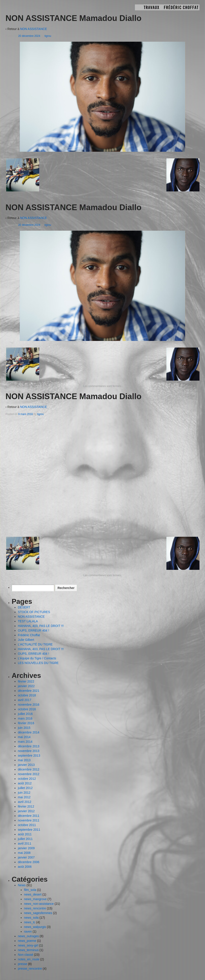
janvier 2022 (26, 686)
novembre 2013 (29, 751)
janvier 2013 (26, 765)
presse (22, 964)
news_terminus (28, 950)
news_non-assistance (39, 904)
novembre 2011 (29, 820)
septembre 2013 (29, 756)
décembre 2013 (29, 746)
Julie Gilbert (26, 640)
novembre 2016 (29, 705)
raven (28, 931)
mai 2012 (24, 797)
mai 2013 (24, 760)
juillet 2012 (25, 788)
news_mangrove (35, 899)
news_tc (30, 922)
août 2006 (25, 867)
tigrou (48, 36)
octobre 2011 (27, 825)
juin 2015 (24, 728)
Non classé (25, 955)
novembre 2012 (29, 774)
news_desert (33, 894)
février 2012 (26, 806)
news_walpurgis (35, 927)
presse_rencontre (30, 969)
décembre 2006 (29, 862)
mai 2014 (24, 737)
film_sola (30, 890)
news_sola (31, 918)
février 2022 (26, 681)
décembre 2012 (29, 769)
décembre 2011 (29, 816)
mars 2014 (25, 742)
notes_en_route (29, 959)
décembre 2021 (29, 691)
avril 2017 (25, 700)
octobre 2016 (27, 709)
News (22, 885)
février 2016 (26, 723)
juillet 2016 (25, 714)
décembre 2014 (29, 732)
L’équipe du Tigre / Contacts (37, 658)
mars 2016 (25, 718)
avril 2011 (25, 843)
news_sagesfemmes (38, 913)
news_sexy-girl (28, 945)
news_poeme (27, 941)
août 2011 (25, 834)
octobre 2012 (27, 779)
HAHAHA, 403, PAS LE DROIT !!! (41, 626)
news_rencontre (35, 908)
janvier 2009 (26, 848)
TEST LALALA (28, 621)
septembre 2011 (29, 830)
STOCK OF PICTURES (34, 612)
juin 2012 (24, 793)
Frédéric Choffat (181, 7)
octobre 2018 (27, 695)
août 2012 (25, 783)
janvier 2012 (26, 811)
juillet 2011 (25, 839)
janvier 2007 (26, 857)
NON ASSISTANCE (34, 29)
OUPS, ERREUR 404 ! (34, 630)
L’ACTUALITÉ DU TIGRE (35, 644)
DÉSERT (24, 607)
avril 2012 (25, 802)
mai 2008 (24, 853)
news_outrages (28, 936)
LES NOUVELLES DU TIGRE (38, 663)
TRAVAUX (152, 7)
